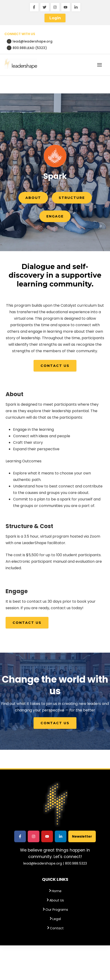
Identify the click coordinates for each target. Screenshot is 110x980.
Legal (55, 919)
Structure (72, 198)
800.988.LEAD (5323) (27, 48)
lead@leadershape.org (30, 41)
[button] (100, 65)
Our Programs (55, 910)
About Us (55, 900)
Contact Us (55, 366)
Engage (55, 216)
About (33, 198)
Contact (55, 928)
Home (55, 891)
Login (55, 18)
